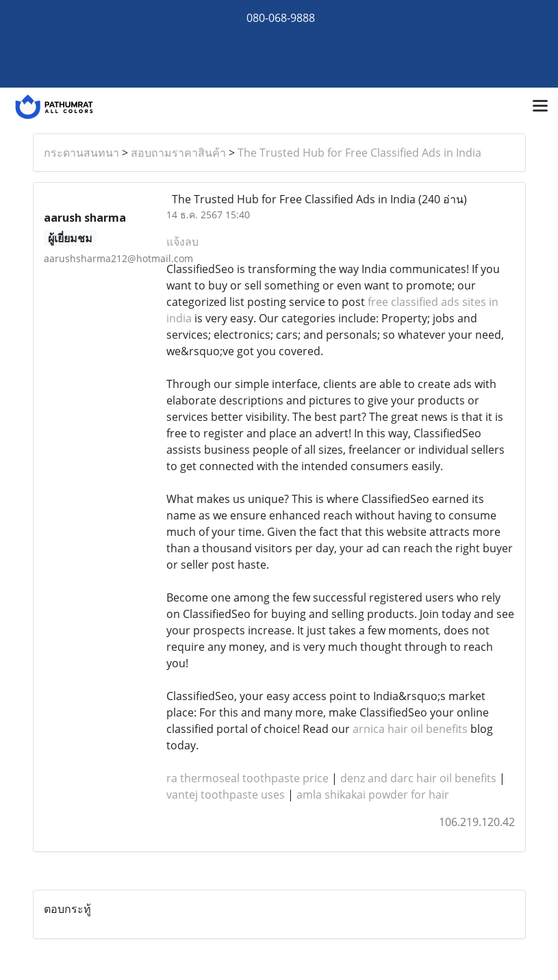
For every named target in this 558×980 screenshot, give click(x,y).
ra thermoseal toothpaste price (248, 778)
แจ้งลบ (182, 242)
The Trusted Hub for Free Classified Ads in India (359, 153)
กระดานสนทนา (81, 153)
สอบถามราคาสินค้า (178, 153)
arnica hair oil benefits (410, 729)
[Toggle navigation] (540, 107)
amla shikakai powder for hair (373, 795)
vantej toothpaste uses (226, 795)
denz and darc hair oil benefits (418, 778)
